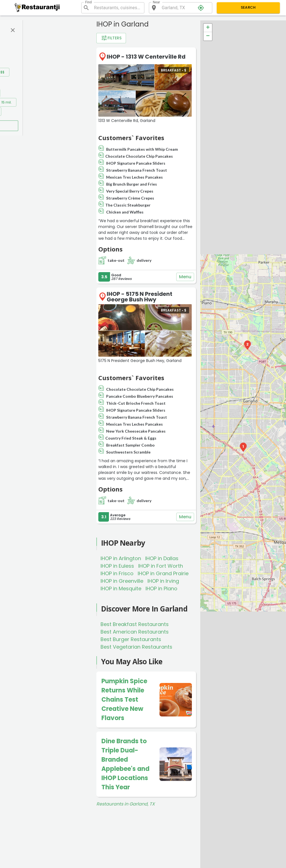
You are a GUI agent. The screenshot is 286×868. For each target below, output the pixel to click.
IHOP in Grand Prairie (163, 573)
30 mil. (42, 112)
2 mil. (19, 102)
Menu (185, 277)
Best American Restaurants (135, 632)
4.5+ (55, 52)
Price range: (23, 64)
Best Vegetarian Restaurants (136, 647)
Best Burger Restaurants (131, 639)
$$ (37, 72)
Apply (50, 126)
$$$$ (73, 72)
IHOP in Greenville (122, 581)
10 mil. (58, 102)
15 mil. (79, 102)
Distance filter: (26, 84)
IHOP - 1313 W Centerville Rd (146, 57)
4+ (37, 52)
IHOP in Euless (117, 566)
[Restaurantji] (37, 8)
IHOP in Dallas (162, 558)
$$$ (55, 72)
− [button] (208, 36)
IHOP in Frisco (117, 573)
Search (248, 8)
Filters (111, 38)
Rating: (17, 43)
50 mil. (63, 112)
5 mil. (38, 102)
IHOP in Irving (163, 581)
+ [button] (208, 28)
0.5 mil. (43, 93)
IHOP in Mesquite (121, 588)
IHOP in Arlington (121, 558)
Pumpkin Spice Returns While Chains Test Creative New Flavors (124, 700)
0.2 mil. (21, 93)
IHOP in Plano (161, 588)
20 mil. (20, 112)
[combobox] (117, 8)
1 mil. (63, 93)
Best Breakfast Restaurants (135, 624)
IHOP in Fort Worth (161, 566)
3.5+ (19, 52)
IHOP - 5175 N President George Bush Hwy (140, 297)
